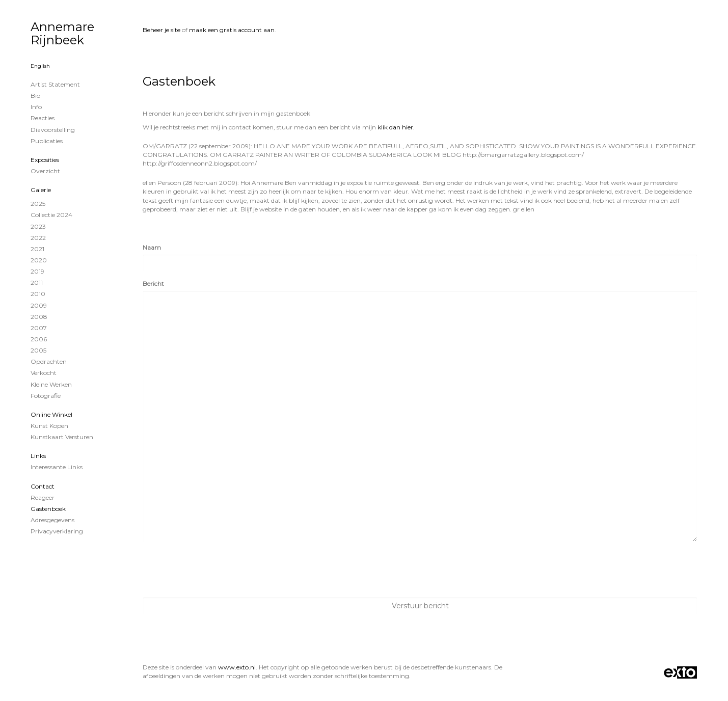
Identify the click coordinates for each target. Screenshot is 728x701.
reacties (43, 118)
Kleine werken (51, 384)
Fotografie (46, 396)
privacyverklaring (57, 531)
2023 (38, 226)
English (40, 66)
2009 (39, 305)
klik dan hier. (396, 127)
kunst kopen (49, 426)
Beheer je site (161, 30)
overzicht (45, 171)
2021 (37, 249)
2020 (39, 260)
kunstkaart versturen (62, 437)
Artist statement (55, 84)
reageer (43, 497)
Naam (152, 247)
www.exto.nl (237, 667)
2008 (39, 317)
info (36, 107)
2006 (39, 339)
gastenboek (48, 509)
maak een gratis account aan (232, 30)
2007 (39, 328)
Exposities (45, 160)
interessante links (57, 467)
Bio (35, 96)
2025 (38, 204)
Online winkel (51, 414)
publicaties (47, 141)
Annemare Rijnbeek (62, 33)
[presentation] (220, 570)
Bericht (153, 284)
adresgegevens (52, 520)
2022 (38, 238)
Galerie (41, 190)
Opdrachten (49, 361)
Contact (43, 486)
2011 (37, 282)
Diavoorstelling (53, 130)
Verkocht (44, 373)
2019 (37, 271)
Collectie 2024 (51, 215)
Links (38, 456)
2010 (38, 294)
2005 (38, 350)
